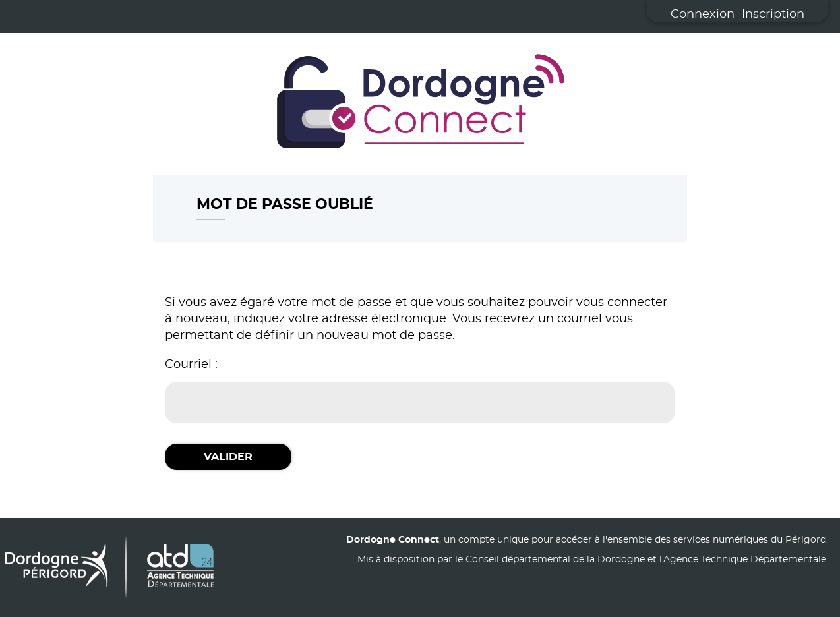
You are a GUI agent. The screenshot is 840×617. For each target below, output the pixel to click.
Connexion (703, 15)
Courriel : (191, 365)
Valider (228, 457)
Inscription (773, 15)
